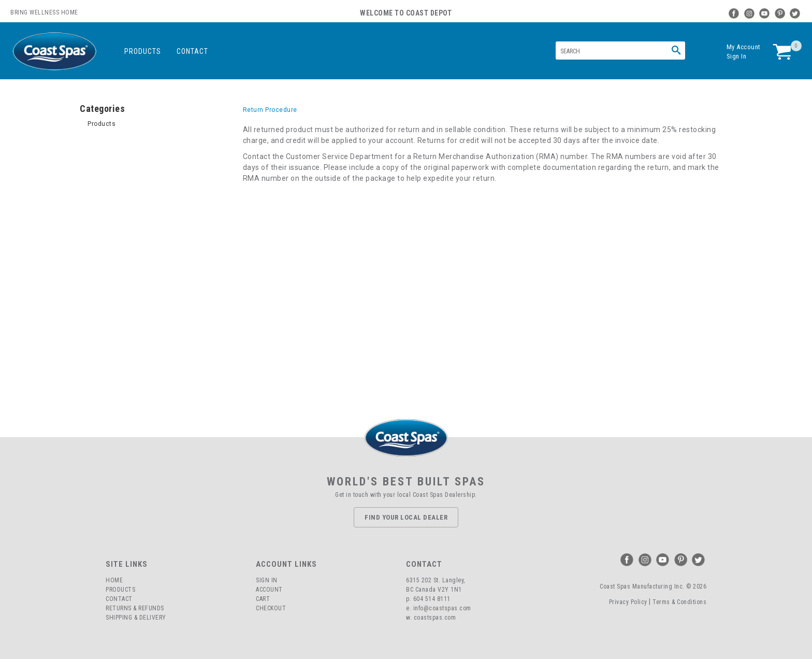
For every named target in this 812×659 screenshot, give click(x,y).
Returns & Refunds (135, 608)
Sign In (737, 56)
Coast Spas (54, 52)
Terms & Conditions (679, 602)
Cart (263, 599)
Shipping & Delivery (136, 618)
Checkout (271, 608)
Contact (192, 51)
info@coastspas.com (442, 608)
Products (143, 51)
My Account (744, 47)
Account (269, 590)
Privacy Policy (628, 602)
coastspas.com (435, 618)
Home (114, 580)
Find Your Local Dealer (406, 517)
